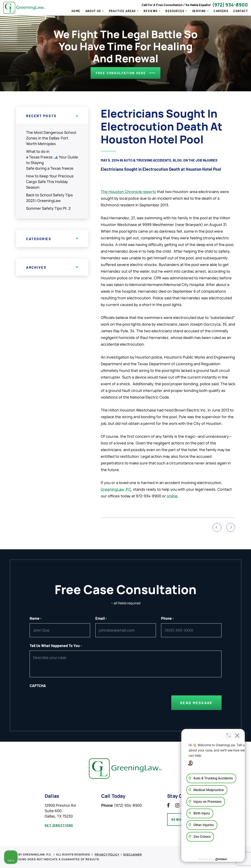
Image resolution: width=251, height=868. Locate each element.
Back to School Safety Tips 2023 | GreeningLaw (49, 198)
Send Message (196, 703)
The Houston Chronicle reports (128, 192)
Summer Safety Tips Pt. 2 (48, 208)
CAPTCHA (38, 686)
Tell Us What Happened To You (56, 646)
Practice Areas (122, 11)
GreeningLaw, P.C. (116, 489)
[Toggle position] (228, 735)
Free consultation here (121, 73)
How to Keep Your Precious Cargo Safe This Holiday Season (50, 182)
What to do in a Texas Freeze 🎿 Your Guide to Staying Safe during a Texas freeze (52, 160)
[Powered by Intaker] (216, 859)
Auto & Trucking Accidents (147, 160)
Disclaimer (133, 854)
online (172, 496)
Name (36, 618)
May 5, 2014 (110, 160)
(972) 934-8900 (230, 5)
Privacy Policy (107, 854)
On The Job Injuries (200, 160)
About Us (93, 11)
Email (101, 618)
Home (76, 11)
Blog (177, 160)
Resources (175, 11)
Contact (241, 11)
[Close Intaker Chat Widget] (237, 735)
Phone (168, 618)
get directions (59, 825)
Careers (221, 11)
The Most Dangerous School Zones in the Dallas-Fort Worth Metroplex (51, 138)
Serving (199, 11)
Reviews (151, 11)
